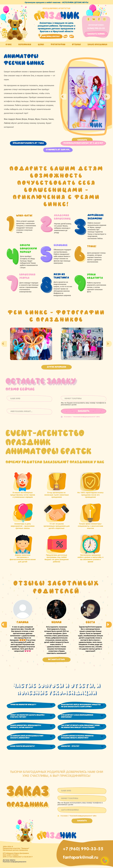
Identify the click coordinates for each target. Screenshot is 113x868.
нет (72, 36)
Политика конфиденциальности (15, 861)
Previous (64, 97)
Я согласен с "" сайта (80, 416)
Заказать (82, 140)
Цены (41, 45)
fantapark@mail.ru (80, 857)
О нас (9, 45)
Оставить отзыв (56, 660)
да (65, 36)
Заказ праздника (97, 45)
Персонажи (25, 45)
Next (107, 97)
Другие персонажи (56, 367)
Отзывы (76, 45)
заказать (96, 34)
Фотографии (58, 45)
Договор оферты (9, 860)
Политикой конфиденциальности (84, 416)
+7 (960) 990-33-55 (83, 848)
